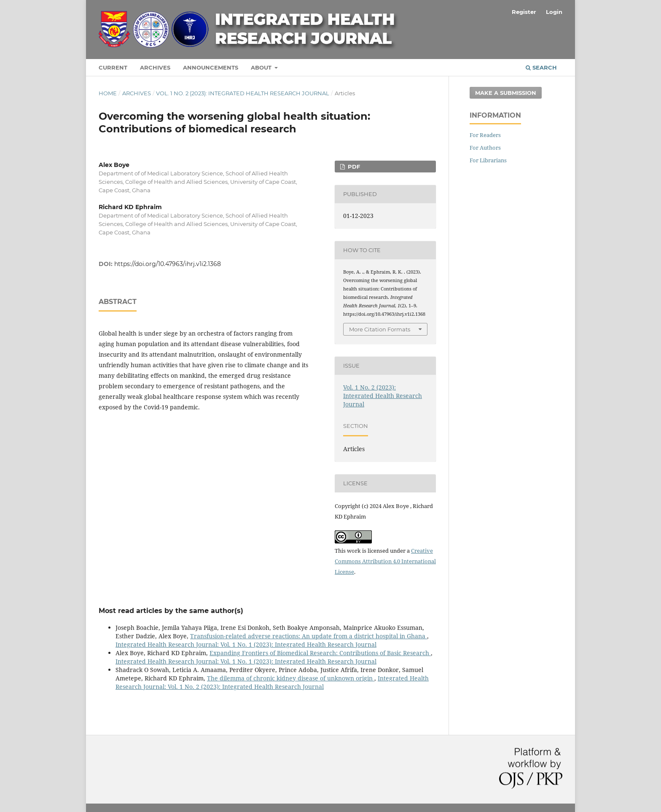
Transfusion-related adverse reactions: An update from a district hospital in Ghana (309, 636)
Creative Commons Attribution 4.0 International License (385, 561)
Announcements (211, 67)
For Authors (485, 148)
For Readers (485, 135)
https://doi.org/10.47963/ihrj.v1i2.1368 (168, 264)
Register (524, 12)
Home (108, 93)
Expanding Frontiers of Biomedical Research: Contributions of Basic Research (320, 653)
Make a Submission (506, 93)
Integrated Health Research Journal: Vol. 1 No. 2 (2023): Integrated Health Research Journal (272, 682)
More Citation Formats (380, 329)
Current (113, 67)
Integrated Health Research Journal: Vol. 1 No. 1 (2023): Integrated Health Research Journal (246, 644)
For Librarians (488, 160)
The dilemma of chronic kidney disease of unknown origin (291, 678)
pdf (353, 167)
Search (541, 67)
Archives (155, 67)
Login (554, 12)
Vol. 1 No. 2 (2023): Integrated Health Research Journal (243, 93)
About (262, 67)
